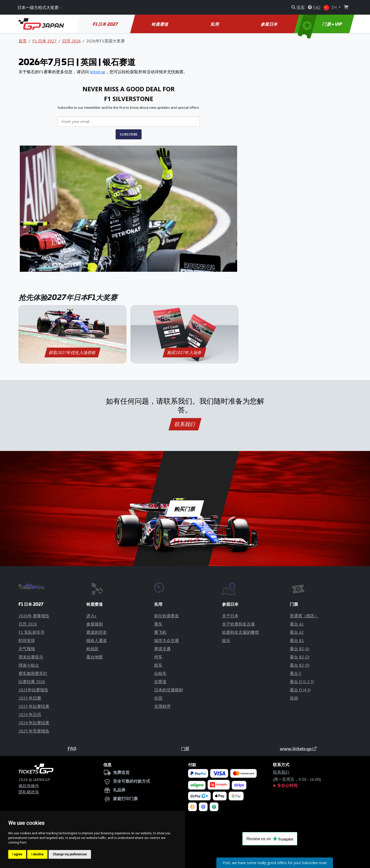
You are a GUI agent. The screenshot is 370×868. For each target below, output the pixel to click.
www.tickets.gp (298, 748)
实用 (215, 24)
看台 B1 (297, 640)
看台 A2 (297, 632)
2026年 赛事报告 (34, 616)
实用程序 (162, 706)
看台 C (296, 673)
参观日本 (269, 24)
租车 (158, 665)
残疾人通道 (97, 640)
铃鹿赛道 (160, 24)
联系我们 (185, 424)
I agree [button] (17, 854)
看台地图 (95, 657)
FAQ (72, 748)
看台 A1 (297, 624)
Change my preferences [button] (70, 854)
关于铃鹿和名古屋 (238, 624)
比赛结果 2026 (32, 682)
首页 (23, 41)
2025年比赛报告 (33, 690)
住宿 (158, 698)
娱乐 (226, 640)
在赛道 (160, 682)
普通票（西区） (304, 616)
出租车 (160, 673)
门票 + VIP (320, 24)
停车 (158, 657)
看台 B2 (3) (300, 665)
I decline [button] (37, 854)
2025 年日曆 (30, 698)
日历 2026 (71, 41)
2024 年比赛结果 (34, 723)
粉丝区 (92, 649)
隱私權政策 (29, 792)
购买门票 (185, 509)
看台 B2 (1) (300, 649)
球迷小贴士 (29, 665)
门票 (185, 748)
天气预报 (27, 649)
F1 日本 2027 (105, 24)
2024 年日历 (30, 715)
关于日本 (230, 616)
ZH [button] (331, 8)
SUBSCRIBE (129, 134)
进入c (91, 616)
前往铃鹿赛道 (166, 616)
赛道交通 (162, 649)
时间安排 (27, 640)
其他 (294, 698)
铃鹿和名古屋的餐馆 (240, 632)
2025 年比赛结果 (34, 706)
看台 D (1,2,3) (302, 682)
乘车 (158, 624)
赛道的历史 (97, 632)
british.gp (98, 72)
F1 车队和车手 (32, 632)
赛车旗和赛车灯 (33, 673)
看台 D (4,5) (300, 690)
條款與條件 (29, 786)
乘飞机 (160, 632)
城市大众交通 (166, 640)
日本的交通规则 (169, 690)
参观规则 (95, 624)
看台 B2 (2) (300, 657)
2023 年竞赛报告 (34, 731)
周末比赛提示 (31, 657)
